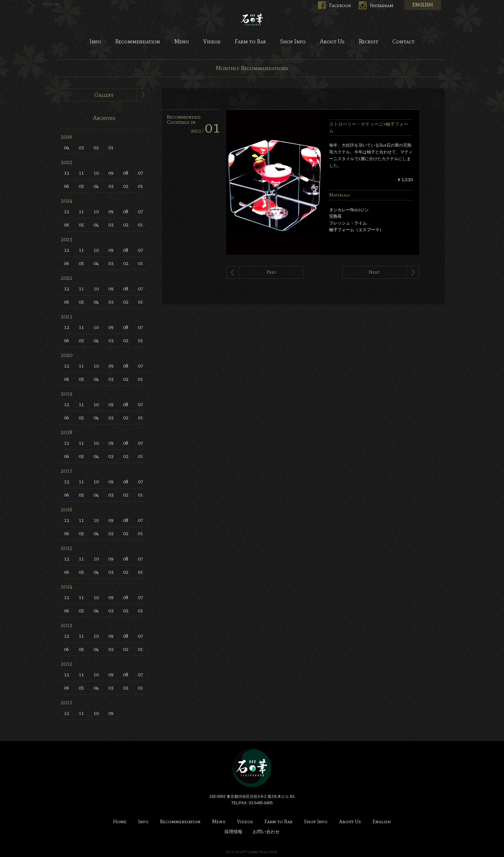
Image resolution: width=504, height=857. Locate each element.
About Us (332, 42)
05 (81, 186)
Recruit (369, 42)
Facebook (340, 5)
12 (67, 173)
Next (374, 272)
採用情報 (233, 832)
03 (81, 147)
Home (120, 822)
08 (126, 173)
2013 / (205, 131)
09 (111, 173)
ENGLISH (423, 5)
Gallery (104, 95)
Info (95, 42)
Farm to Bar (250, 42)
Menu (182, 42)
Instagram (382, 5)
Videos (212, 42)
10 (96, 173)
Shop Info (293, 42)
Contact (404, 42)
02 (96, 147)
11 (81, 173)
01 (111, 147)
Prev (271, 272)
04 (67, 147)
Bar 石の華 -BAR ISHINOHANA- (252, 19)
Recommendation (138, 42)
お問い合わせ (266, 832)
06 (67, 186)
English (382, 822)
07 (140, 173)
